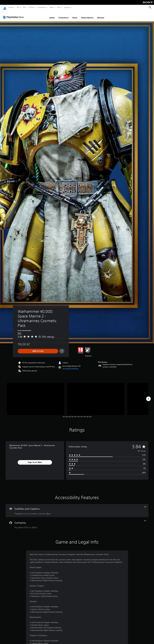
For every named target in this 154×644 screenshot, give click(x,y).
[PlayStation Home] (5, 7)
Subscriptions (87, 15)
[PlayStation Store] (14, 15)
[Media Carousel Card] (36, 396)
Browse (101, 15)
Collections (63, 15)
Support (67, 7)
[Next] (148, 396)
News (52, 7)
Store (59, 7)
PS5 (18, 7)
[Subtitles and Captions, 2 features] (77, 508)
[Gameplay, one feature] (77, 522)
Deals (75, 15)
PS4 (24, 7)
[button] (70, 366)
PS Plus (32, 7)
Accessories (42, 7)
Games (11, 7)
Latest (52, 15)
